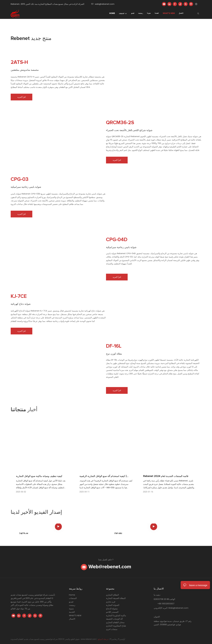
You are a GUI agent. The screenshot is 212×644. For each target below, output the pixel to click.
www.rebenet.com (89, 639)
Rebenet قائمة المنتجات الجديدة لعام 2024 (166, 476)
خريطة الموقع (103, 639)
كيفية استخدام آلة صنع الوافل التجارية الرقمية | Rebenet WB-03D (103, 476)
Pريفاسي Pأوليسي (118, 639)
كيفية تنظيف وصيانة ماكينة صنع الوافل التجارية (39, 476)
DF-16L (119, 534)
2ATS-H (24, 534)
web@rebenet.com (103, 4)
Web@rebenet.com (106, 567)
